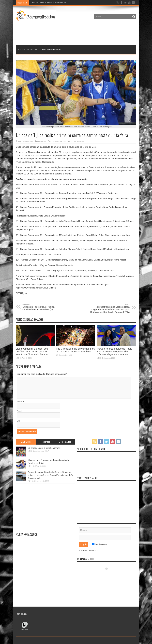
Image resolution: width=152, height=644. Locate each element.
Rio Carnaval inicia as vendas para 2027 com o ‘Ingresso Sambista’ (76, 350)
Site (18, 421)
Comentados (65, 442)
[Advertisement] (76, 34)
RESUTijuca (22, 293)
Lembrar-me (99, 544)
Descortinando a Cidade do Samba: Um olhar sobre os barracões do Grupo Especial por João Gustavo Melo (51, 475)
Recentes (46, 442)
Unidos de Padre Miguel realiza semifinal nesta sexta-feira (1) (43, 307)
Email (19, 411)
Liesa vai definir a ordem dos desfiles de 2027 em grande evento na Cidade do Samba (32, 351)
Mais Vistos (26, 442)
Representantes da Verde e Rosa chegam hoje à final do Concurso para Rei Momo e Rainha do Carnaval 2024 (109, 309)
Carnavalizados (27, 141)
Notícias (43, 141)
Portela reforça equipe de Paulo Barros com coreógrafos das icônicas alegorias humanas (115, 351)
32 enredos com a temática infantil (44, 448)
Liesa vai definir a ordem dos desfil (46, 2)
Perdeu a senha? (89, 551)
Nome (20, 402)
